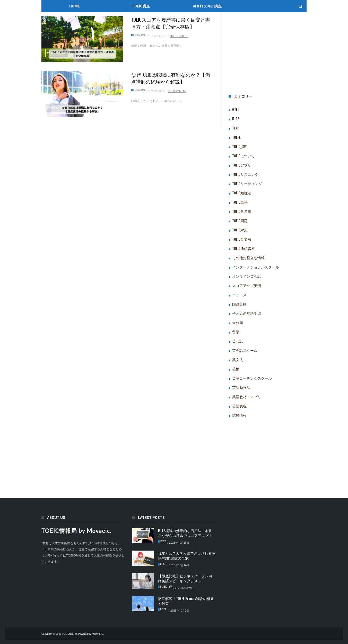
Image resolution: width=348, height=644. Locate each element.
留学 (236, 332)
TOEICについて (243, 156)
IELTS (236, 119)
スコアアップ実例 (247, 285)
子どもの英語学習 (247, 313)
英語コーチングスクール (252, 378)
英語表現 (239, 406)
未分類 (238, 322)
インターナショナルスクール (256, 267)
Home (75, 6)
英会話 (238, 341)
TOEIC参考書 (242, 211)
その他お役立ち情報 (248, 258)
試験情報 (239, 415)
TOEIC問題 (240, 220)
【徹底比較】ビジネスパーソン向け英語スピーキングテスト (185, 578)
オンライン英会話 (247, 276)
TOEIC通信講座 (243, 248)
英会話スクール (245, 350)
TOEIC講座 (141, 6)
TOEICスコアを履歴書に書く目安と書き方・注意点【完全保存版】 (171, 23)
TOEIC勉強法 (242, 193)
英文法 (238, 359)
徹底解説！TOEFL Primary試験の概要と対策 (186, 601)
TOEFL (236, 137)
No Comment (179, 36)
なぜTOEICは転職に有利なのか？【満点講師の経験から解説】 (171, 78)
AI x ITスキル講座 (207, 6)
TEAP (236, 128)
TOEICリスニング (245, 174)
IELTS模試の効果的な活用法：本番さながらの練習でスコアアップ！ (185, 533)
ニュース (239, 295)
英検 (236, 369)
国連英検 (239, 304)
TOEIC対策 (139, 35)
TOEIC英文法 (242, 239)
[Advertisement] (268, 55)
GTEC (236, 109)
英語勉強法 (241, 387)
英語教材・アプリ (247, 397)
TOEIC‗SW (239, 146)
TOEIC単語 (240, 202)
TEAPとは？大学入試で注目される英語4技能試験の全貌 (187, 555)
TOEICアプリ (242, 165)
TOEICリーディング (247, 183)
